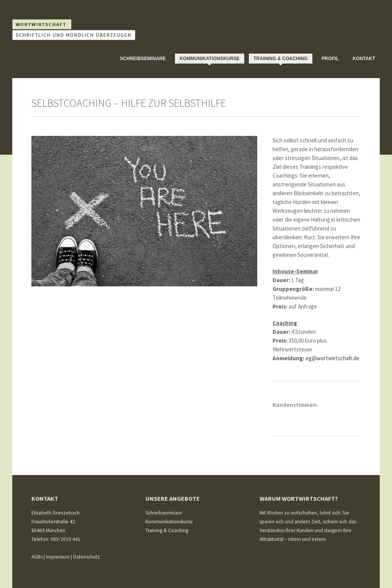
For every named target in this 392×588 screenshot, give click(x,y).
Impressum (58, 557)
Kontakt (364, 59)
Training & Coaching (281, 59)
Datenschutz (87, 557)
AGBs (37, 557)
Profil (330, 59)
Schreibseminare (143, 59)
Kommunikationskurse (210, 59)
